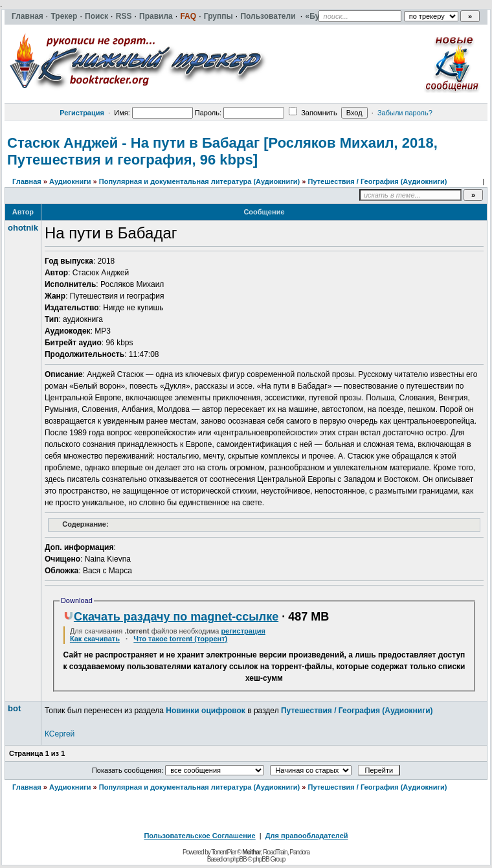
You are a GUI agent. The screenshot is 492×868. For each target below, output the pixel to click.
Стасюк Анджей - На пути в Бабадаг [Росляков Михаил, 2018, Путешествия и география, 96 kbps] (222, 151)
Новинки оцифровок (206, 711)
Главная (27, 181)
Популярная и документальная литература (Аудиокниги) (199, 181)
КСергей (60, 734)
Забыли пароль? (405, 113)
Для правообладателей (307, 836)
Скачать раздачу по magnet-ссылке (171, 617)
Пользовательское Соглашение (199, 836)
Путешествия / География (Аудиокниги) (377, 181)
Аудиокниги (70, 181)
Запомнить (313, 113)
